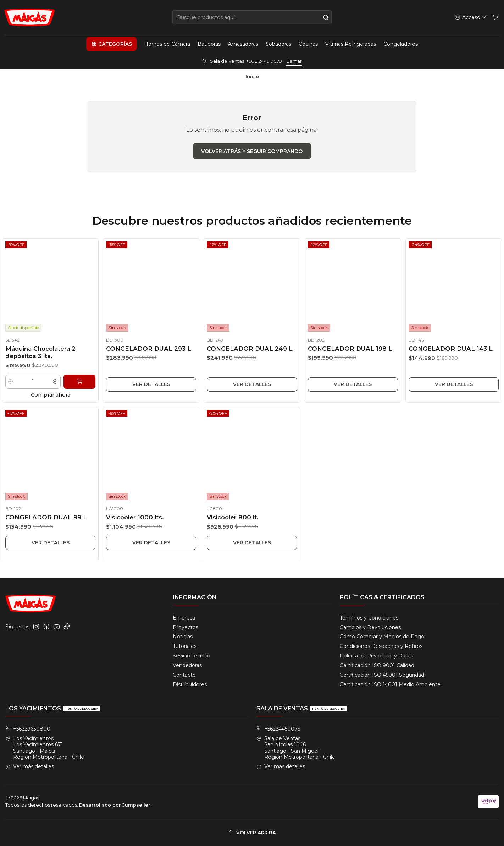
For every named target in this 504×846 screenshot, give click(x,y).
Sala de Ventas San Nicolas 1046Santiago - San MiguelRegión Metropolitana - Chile (296, 748)
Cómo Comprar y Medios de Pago (382, 637)
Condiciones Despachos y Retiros (381, 646)
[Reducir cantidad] (9, 385)
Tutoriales (185, 646)
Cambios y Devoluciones (370, 627)
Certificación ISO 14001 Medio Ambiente (390, 684)
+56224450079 (279, 729)
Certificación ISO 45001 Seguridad (382, 675)
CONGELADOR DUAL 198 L (349, 354)
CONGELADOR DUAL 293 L (148, 351)
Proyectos (185, 627)
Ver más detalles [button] (30, 766)
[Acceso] (471, 18)
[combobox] (252, 17)
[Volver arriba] (252, 833)
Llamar (294, 61)
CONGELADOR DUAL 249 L (250, 353)
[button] (111, 44)
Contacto (184, 675)
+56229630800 (28, 729)
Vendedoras (187, 665)
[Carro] (495, 18)
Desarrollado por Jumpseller (115, 805)
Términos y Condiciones (369, 618)
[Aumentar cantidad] (56, 385)
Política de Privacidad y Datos (376, 656)
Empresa (184, 618)
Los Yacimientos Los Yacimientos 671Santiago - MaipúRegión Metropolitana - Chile (45, 748)
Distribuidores (190, 684)
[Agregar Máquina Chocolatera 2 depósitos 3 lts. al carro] (81, 385)
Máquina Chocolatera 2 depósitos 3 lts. (40, 354)
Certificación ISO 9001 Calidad (377, 665)
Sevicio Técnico (192, 656)
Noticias (183, 637)
